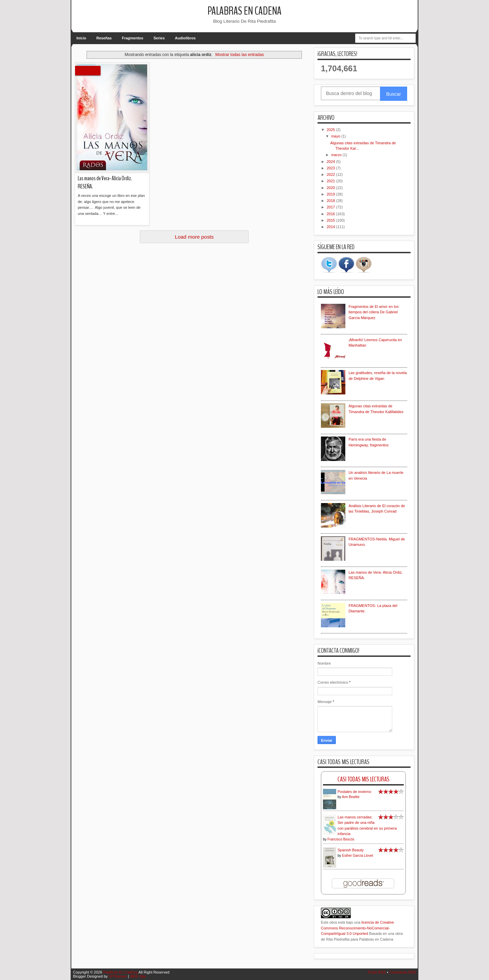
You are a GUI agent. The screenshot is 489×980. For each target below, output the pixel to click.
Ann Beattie (351, 797)
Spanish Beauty (351, 850)
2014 (331, 227)
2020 (331, 188)
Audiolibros (185, 38)
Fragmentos (133, 38)
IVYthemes (118, 976)
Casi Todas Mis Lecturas (364, 779)
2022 (331, 174)
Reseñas (104, 38)
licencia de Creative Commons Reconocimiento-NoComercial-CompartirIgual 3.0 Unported (357, 928)
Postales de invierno (354, 792)
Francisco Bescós (341, 839)
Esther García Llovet (357, 856)
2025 (331, 130)
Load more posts (194, 237)
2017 (331, 207)
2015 (331, 220)
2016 (331, 214)
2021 (331, 181)
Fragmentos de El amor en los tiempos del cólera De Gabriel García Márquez (373, 312)
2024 (331, 162)
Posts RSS (377, 972)
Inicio (81, 38)
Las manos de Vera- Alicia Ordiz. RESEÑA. (105, 183)
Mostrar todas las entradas (240, 55)
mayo (336, 136)
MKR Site (138, 976)
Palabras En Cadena (244, 11)
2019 (331, 194)
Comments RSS (403, 972)
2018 (331, 201)
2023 (331, 168)
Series (159, 38)
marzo (337, 155)
